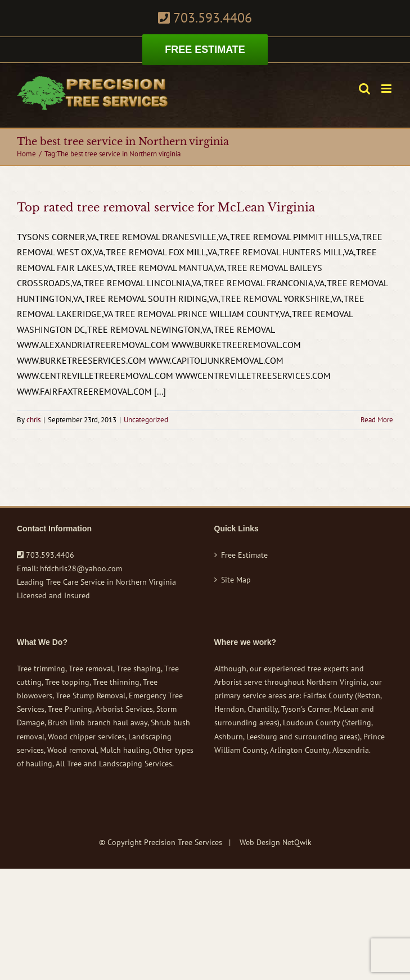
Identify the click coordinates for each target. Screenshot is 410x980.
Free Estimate (244, 555)
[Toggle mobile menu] (387, 89)
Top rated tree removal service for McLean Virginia (166, 207)
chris (33, 420)
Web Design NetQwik (276, 842)
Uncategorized (146, 420)
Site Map (236, 580)
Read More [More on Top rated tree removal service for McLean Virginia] (377, 420)
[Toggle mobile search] (364, 89)
